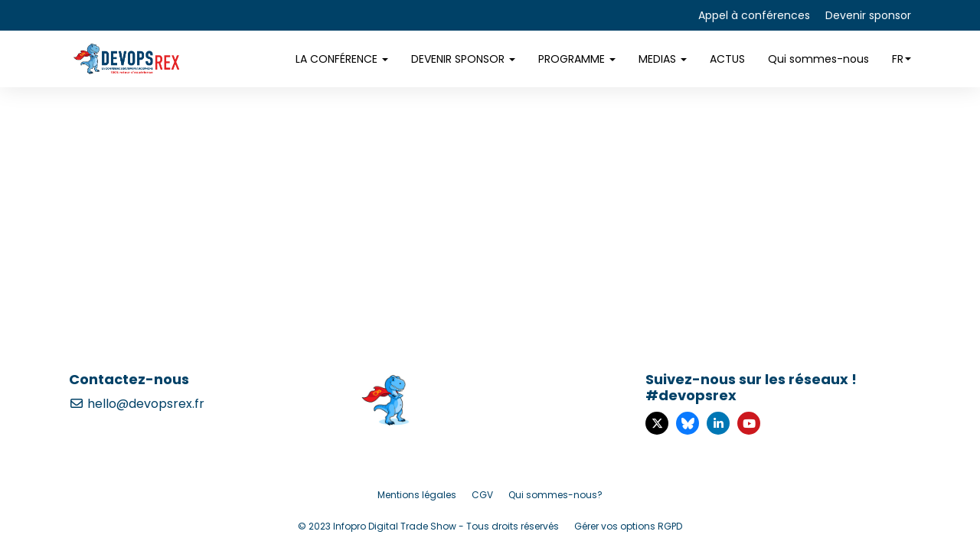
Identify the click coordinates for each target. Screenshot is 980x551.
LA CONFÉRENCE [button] (342, 59)
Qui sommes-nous (818, 59)
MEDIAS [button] (663, 59)
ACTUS (727, 59)
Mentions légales (417, 495)
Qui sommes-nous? (555, 495)
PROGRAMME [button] (577, 59)
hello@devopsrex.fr (137, 404)
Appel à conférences (754, 15)
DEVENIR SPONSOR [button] (463, 59)
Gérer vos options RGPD (628, 526)
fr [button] (902, 59)
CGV (482, 495)
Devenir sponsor (868, 15)
